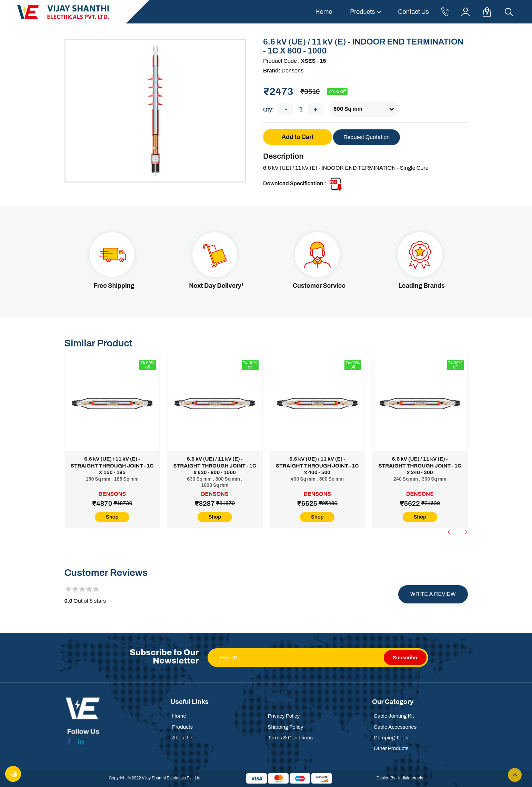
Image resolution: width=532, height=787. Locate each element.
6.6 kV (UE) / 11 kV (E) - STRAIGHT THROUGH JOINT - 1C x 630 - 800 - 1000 (215, 466)
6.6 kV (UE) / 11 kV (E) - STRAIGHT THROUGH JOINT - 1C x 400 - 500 (317, 466)
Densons (292, 71)
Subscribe (405, 658)
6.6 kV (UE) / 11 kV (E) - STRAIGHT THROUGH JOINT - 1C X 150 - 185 (112, 466)
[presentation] (452, 532)
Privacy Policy (284, 716)
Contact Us (414, 12)
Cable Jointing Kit (394, 716)
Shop (112, 517)
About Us (183, 738)
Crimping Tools (391, 738)
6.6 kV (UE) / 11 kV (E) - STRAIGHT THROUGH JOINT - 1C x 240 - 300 (420, 466)
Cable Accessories (395, 727)
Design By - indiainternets (400, 778)
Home (324, 12)
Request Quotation (367, 137)
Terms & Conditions (290, 738)
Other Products (391, 748)
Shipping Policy (286, 727)
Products (362, 12)
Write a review (433, 594)
